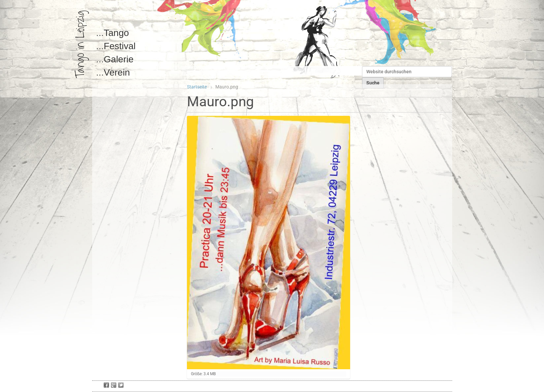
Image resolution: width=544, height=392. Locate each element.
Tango (116, 33)
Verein (117, 72)
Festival (120, 46)
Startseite (197, 87)
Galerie (119, 59)
